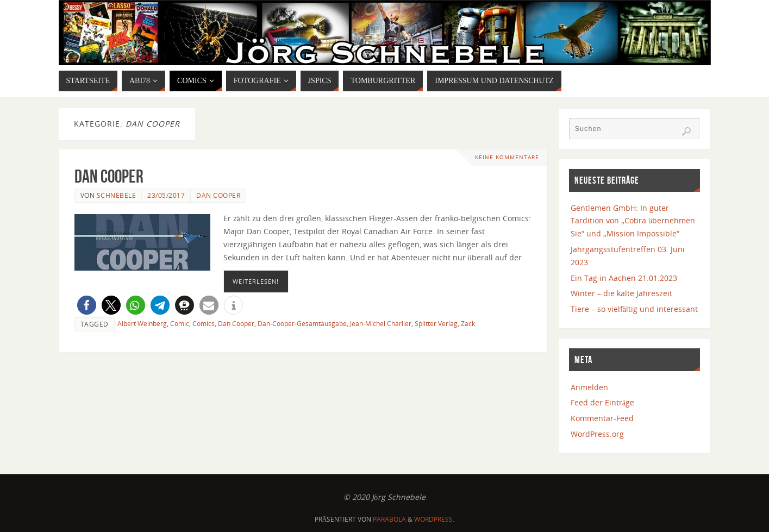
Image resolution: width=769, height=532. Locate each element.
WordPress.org (597, 434)
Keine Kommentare (507, 157)
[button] (87, 305)
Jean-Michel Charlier (381, 323)
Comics (204, 323)
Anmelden (589, 387)
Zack (468, 323)
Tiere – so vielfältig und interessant (634, 309)
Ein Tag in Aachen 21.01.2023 (624, 278)
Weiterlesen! (256, 281)
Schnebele (117, 195)
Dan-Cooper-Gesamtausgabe (302, 323)
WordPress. (434, 519)
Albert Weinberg (142, 323)
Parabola (389, 519)
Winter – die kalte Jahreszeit (621, 293)
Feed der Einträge (602, 402)
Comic (180, 323)
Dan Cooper (109, 176)
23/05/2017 (166, 195)
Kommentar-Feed (602, 418)
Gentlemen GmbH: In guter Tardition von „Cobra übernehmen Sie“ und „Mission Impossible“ (633, 221)
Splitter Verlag (436, 323)
